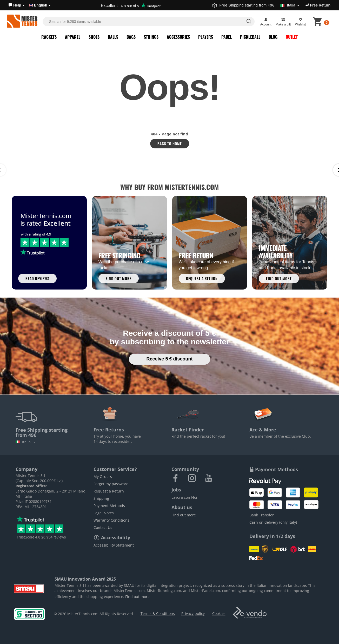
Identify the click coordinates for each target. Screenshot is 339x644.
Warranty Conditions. (112, 520)
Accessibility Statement (114, 545)
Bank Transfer (262, 515)
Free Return (318, 5)
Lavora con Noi (184, 497)
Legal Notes (104, 513)
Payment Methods (109, 506)
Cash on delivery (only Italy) (273, 522)
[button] (17, 5)
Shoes (94, 37)
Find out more (184, 515)
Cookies (219, 613)
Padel (227, 37)
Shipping (101, 498)
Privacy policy (193, 613)
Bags (131, 37)
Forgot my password (111, 484)
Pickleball (250, 37)
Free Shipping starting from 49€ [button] (256, 5)
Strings (151, 37)
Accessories (178, 37)
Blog (273, 37)
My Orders (103, 477)
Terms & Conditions (158, 613)
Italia (26, 442)
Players (206, 37)
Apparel (73, 37)
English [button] (40, 5)
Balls (113, 37)
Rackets (49, 37)
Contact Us (103, 527)
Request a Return (109, 491)
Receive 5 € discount (169, 359)
